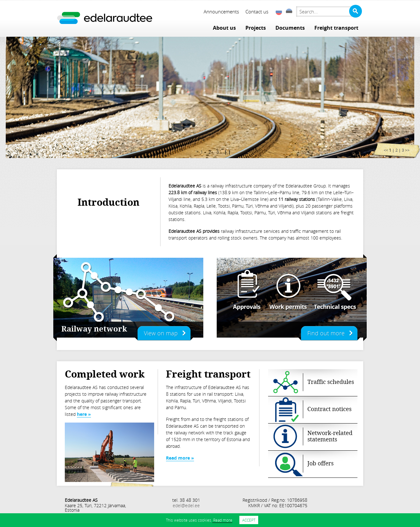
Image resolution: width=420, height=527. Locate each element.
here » (84, 414)
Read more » (180, 458)
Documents (290, 28)
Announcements (221, 11)
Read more (222, 520)
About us (224, 28)
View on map (161, 333)
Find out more (326, 333)
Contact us (257, 11)
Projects (256, 28)
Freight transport (336, 28)
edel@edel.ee (186, 505)
